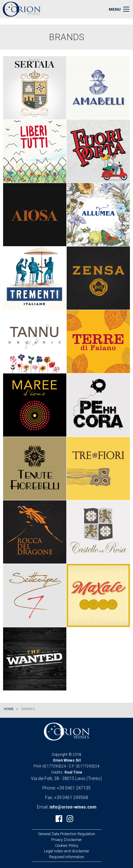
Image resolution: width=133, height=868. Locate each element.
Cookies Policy (67, 845)
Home (9, 709)
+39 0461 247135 (74, 788)
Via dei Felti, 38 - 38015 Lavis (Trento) (66, 778)
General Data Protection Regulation (67, 834)
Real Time (73, 772)
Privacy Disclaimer (66, 840)
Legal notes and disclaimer (66, 851)
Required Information (67, 857)
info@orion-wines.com (73, 807)
